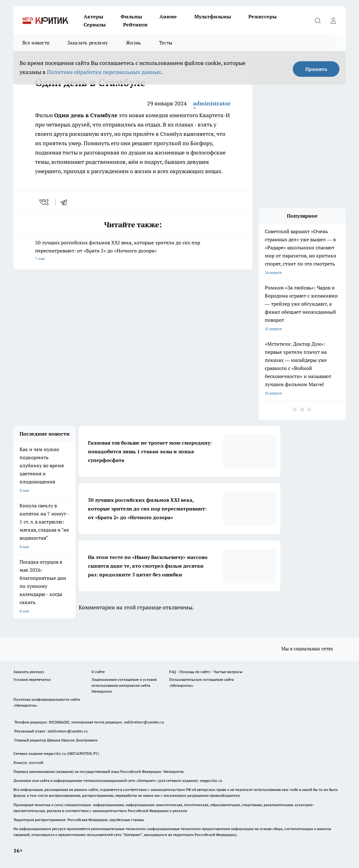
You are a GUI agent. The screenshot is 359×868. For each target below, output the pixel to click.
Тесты (166, 43)
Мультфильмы (213, 16)
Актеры (93, 16)
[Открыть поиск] (318, 21)
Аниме (168, 16)
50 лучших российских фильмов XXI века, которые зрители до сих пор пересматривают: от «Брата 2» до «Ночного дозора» (133, 251)
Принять (316, 69)
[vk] (45, 202)
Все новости (36, 43)
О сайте (98, 672)
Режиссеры (262, 16)
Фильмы (131, 16)
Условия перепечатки (32, 679)
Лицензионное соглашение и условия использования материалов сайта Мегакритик (124, 685)
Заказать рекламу (88, 43)
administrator (212, 103)
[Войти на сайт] (333, 21)
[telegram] (66, 202)
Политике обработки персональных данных (104, 72)
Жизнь (133, 43)
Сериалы (95, 25)
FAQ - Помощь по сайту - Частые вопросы (206, 672)
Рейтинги (135, 25)
